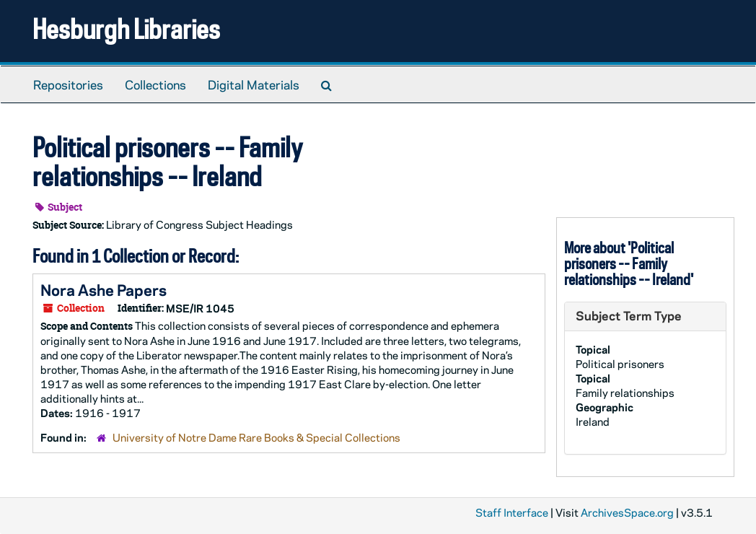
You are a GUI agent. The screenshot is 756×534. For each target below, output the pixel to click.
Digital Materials (254, 84)
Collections (155, 84)
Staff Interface (512, 512)
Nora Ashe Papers (104, 289)
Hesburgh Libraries (126, 29)
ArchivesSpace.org (627, 512)
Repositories (68, 84)
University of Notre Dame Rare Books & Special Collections (256, 437)
